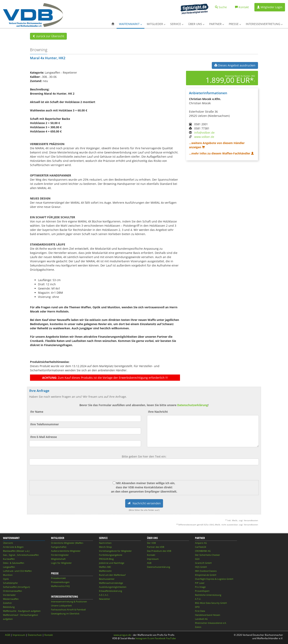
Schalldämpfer (10, 583)
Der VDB (151, 543)
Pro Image (200, 587)
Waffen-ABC (105, 567)
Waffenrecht (105, 571)
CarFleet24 (200, 547)
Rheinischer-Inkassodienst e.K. (211, 623)
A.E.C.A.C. (104, 595)
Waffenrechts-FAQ (60, 586)
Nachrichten (105, 543)
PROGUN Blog (106, 559)
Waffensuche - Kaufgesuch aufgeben (22, 611)
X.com (151, 638)
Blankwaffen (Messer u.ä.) (16, 551)
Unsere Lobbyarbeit (61, 605)
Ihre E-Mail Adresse (43, 437)
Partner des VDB (156, 547)
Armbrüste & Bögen (13, 547)
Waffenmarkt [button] (130, 24)
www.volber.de (204, 137)
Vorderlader (9, 595)
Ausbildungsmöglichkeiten (113, 587)
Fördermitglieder (60, 555)
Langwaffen (9, 567)
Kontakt (151, 555)
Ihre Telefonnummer (44, 424)
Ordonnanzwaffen (12, 591)
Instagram (141, 638)
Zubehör (7, 603)
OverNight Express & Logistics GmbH (214, 579)
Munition (8, 575)
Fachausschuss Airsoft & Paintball (68, 609)
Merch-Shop (105, 547)
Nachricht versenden (144, 503)
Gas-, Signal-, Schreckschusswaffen (21, 555)
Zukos (198, 627)
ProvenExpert (202, 591)
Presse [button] (235, 24)
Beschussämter (107, 579)
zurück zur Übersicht (48, 36)
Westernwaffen (11, 599)
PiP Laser (200, 583)
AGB (149, 563)
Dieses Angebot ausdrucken (235, 65)
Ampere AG (201, 543)
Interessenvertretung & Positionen (69, 601)
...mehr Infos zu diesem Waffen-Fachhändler (221, 153)
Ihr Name (37, 412)
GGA (197, 559)
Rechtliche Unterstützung (208, 595)
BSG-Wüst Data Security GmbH (211, 603)
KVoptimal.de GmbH (206, 575)
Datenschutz (35, 635)
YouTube (171, 638)
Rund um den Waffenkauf (112, 575)
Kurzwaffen (9, 559)
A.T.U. (198, 599)
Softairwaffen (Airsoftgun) (16, 587)
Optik (6, 579)
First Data (200, 611)
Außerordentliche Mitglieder (66, 551)
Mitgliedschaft (58, 559)
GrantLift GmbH (203, 563)
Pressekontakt (58, 578)
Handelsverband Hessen (208, 615)
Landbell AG (201, 619)
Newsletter (105, 599)
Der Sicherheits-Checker (207, 555)
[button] (113, 24)
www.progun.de (122, 635)
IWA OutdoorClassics (206, 571)
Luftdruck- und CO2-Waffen (17, 571)
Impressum (153, 559)
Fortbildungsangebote (111, 555)
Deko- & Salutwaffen (14, 563)
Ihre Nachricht (158, 412)
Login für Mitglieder (61, 563)
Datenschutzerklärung (192, 405)
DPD (197, 607)
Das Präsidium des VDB (159, 551)
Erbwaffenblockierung (110, 591)
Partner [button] (217, 24)
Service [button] (177, 24)
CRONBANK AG (203, 551)
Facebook (160, 638)
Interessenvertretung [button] (264, 24)
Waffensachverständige (111, 583)
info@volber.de (204, 133)
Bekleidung (9, 607)
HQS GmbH (201, 567)
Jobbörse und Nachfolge (112, 563)
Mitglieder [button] (156, 24)
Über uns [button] (196, 24)
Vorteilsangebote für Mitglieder (115, 551)
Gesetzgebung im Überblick (65, 613)
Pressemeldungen (60, 582)
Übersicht (8, 543)
